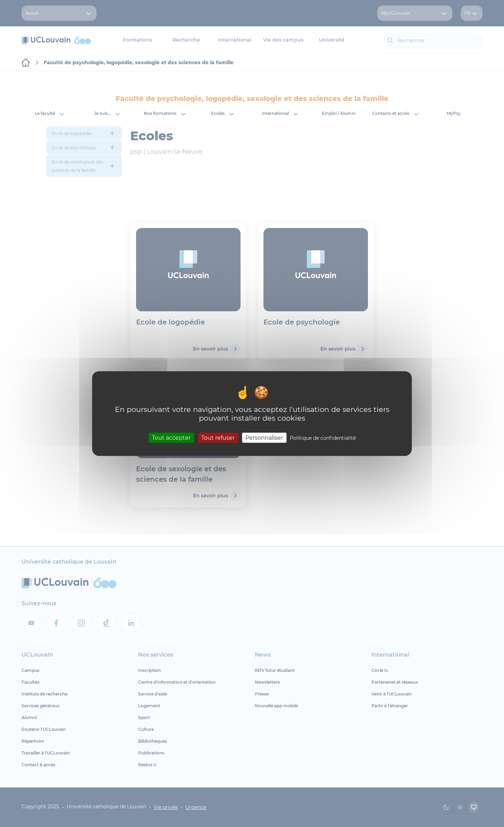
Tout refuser (218, 438)
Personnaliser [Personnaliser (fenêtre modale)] (264, 438)
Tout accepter (171, 438)
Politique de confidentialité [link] (323, 438)
